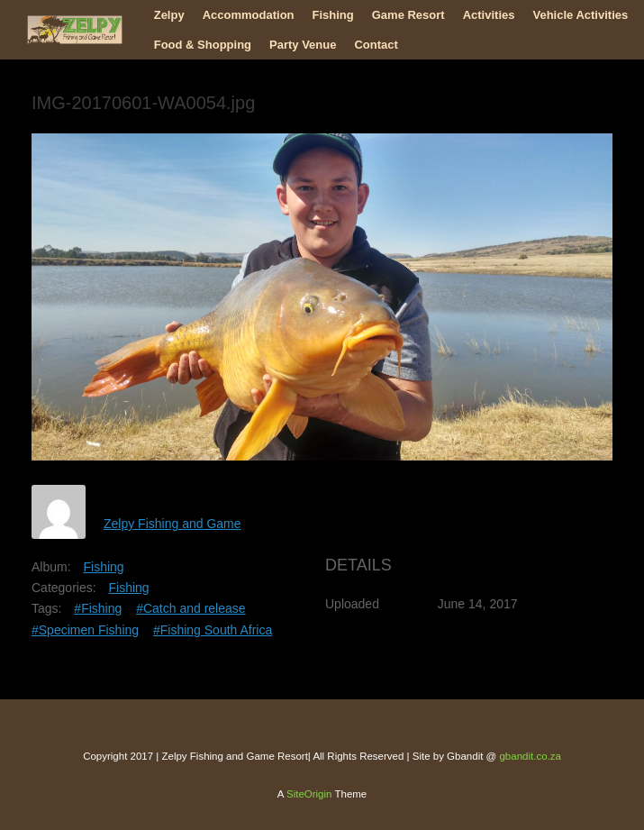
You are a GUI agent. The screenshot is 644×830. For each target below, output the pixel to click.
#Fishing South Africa (213, 630)
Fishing (333, 15)
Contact (376, 45)
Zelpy (169, 15)
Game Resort (408, 15)
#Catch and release (190, 608)
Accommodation (249, 15)
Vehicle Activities (580, 15)
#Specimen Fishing (85, 630)
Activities (489, 15)
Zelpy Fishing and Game (172, 524)
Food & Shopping (203, 45)
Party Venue (303, 45)
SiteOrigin (309, 794)
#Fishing (98, 608)
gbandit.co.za (530, 756)
